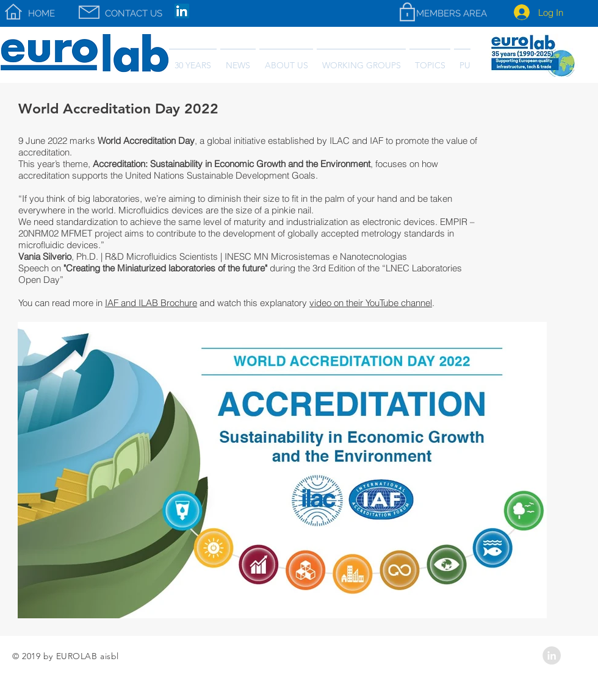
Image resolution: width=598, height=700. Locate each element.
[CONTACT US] (134, 13)
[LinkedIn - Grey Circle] (552, 655)
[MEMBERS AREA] (451, 13)
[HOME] (41, 13)
